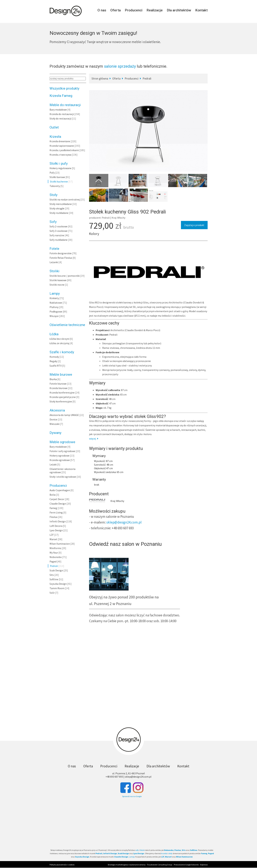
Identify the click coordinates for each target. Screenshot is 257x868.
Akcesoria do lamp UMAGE (64, 415)
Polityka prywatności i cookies (62, 865)
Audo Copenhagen (60, 490)
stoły (170, 853)
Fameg (53, 508)
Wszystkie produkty (64, 88)
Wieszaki (54, 424)
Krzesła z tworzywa (60, 155)
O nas (102, 10)
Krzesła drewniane (60, 141)
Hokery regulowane (61, 168)
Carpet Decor (57, 499)
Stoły (54, 195)
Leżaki (53, 464)
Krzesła (55, 137)
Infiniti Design (58, 521)
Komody (54, 357)
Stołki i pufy (59, 164)
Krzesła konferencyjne (62, 393)
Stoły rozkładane (59, 213)
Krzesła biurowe (59, 388)
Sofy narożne (57, 235)
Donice (53, 419)
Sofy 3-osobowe (59, 231)
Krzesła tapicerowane (62, 146)
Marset (54, 539)
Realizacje (155, 10)
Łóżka (54, 334)
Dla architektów (179, 10)
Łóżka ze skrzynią (59, 343)
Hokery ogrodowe (60, 456)
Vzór (52, 593)
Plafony (54, 307)
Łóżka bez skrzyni (59, 339)
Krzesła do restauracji (62, 114)
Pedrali (54, 566)
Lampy (55, 294)
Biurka (53, 379)
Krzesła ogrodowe (60, 460)
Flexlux (54, 517)
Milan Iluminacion (60, 544)
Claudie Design (58, 504)
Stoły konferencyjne (61, 401)
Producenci (134, 10)
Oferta (115, 10)
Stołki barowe (57, 177)
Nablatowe (56, 303)
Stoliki (54, 271)
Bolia (53, 495)
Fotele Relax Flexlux (61, 258)
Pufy (52, 173)
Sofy (53, 222)
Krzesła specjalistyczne (63, 397)
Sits (52, 575)
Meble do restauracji (65, 105)
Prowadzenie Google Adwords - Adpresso (191, 865)
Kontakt (201, 10)
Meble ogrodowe (62, 442)
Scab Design (56, 570)
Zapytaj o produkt (194, 225)
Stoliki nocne (57, 285)
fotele (142, 850)
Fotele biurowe (58, 384)
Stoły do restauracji (60, 118)
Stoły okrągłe (57, 208)
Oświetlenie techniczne (67, 325)
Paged (53, 561)
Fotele (54, 249)
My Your (54, 553)
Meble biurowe (61, 375)
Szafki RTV (56, 366)
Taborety (55, 186)
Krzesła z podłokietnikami (64, 150)
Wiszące (54, 316)
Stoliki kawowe (58, 280)
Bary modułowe (58, 110)
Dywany (55, 433)
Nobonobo (56, 557)
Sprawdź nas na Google (132, 796)
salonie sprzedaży (120, 66)
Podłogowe (56, 311)
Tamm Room (57, 588)
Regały (53, 361)
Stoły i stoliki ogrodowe (63, 477)
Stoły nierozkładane (61, 204)
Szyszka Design (58, 584)
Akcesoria (57, 410)
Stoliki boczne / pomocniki (65, 276)
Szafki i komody (62, 352)
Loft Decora (56, 526)
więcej (94, 439)
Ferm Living (56, 512)
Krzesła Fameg (61, 96)
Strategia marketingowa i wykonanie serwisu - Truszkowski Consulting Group (140, 865)
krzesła (164, 853)
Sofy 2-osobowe (59, 226)
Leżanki (54, 262)
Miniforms (55, 548)
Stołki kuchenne (59, 181)
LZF (52, 535)
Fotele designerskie (61, 253)
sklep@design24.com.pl (124, 522)
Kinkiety (54, 298)
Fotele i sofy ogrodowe (62, 451)
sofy (137, 850)
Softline (54, 579)
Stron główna (100, 78)
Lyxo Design (56, 530)
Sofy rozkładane (59, 240)
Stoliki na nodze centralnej (65, 199)
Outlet (54, 127)
